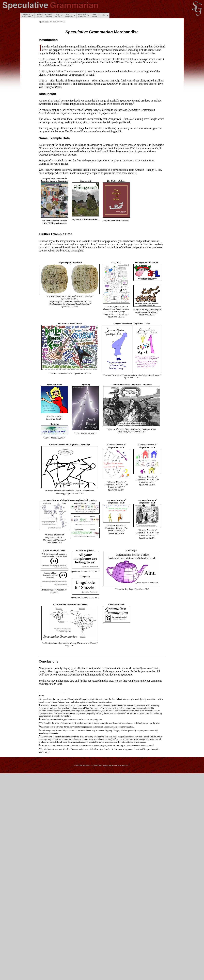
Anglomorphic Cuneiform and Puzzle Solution (70, 304)
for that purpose (68, 155)
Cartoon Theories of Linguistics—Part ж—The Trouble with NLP (116, 485)
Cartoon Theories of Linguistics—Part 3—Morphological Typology (53, 537)
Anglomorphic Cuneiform (61, 301)
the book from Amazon (118, 221)
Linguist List (133, 47)
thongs (65, 723)
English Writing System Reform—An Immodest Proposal (148, 311)
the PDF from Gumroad (87, 219)
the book (56, 221)
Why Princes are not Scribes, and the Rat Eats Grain (69, 296)
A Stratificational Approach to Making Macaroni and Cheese (69, 643)
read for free (74, 160)
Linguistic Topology (124, 589)
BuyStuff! (59, 15)
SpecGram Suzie (54, 416)
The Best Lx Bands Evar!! (61, 373)
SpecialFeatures (70, 15)
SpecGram (44, 22)
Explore (28, 15)
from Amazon (136, 170)
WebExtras (96, 15)
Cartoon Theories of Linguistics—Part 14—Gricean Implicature (131, 375)
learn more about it (126, 173)
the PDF (55, 223)
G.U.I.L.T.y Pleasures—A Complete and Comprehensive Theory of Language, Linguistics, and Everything (116, 310)
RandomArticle (49, 15)
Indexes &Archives (83, 15)
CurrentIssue (39, 15)
